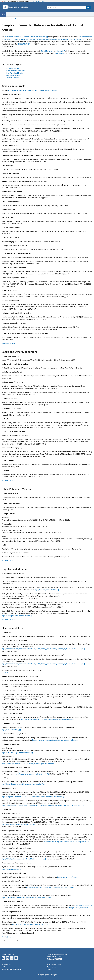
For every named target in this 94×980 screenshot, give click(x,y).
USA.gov (54, 975)
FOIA (3, 967)
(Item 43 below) (60, 53)
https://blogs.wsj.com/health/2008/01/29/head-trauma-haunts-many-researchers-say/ (32, 797)
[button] (88, 7)
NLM (39, 975)
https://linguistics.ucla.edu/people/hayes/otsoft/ (30, 924)
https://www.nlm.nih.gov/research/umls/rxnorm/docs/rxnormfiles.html (51, 887)
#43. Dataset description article (46, 90)
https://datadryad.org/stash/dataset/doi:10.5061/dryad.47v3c (66, 842)
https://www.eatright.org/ (10, 730)
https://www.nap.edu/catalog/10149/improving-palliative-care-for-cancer (46, 720)
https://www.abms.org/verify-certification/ (16, 753)
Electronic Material (12, 78)
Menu (3, 14)
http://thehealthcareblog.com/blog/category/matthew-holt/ (22, 784)
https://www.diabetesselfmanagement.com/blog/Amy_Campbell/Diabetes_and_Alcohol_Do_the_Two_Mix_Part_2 (42, 805)
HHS (48, 975)
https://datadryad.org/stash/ (12, 869)
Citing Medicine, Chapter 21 (78, 908)
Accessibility (52, 967)
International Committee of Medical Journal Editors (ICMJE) (25, 37)
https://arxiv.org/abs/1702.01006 (46, 590)
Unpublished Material (13, 75)
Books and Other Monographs (16, 71)
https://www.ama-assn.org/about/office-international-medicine (54, 740)
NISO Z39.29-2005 (25, 44)
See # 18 (5, 673)
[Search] (66, 7)
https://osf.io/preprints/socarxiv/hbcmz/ (16, 616)
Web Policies (6, 965)
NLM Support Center (54, 965)
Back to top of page (8, 343)
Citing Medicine (46, 51)
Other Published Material (14, 73)
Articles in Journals (12, 68)
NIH (44, 975)
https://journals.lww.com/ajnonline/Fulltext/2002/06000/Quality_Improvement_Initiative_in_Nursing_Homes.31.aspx (42, 649)
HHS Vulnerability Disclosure (12, 969)
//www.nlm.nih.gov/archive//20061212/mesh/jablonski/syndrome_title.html (28, 764)
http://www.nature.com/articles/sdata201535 (17, 824)
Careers (50, 969)
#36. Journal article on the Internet (20, 90)
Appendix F (61, 51)
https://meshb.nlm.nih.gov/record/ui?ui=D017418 (32, 774)
